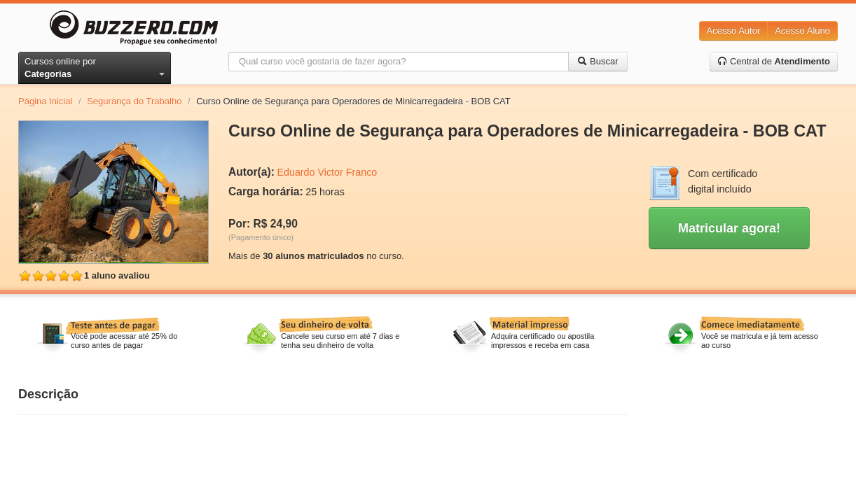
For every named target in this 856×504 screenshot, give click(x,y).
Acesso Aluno (802, 30)
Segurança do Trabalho (134, 101)
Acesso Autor (734, 30)
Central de (774, 61)
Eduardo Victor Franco (327, 172)
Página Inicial (45, 101)
